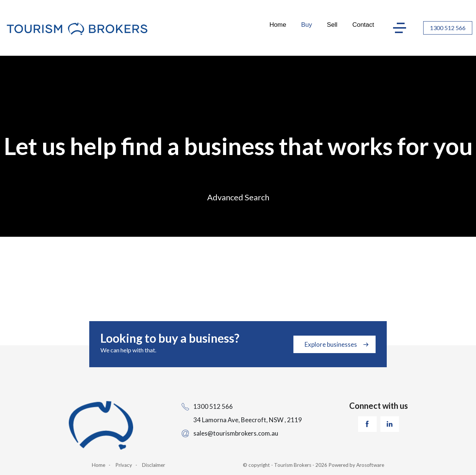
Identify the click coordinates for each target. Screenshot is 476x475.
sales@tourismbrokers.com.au (236, 433)
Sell (332, 25)
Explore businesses (331, 344)
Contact (363, 25)
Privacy (124, 465)
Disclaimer (154, 465)
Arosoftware (370, 465)
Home (278, 25)
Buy (307, 25)
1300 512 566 (448, 28)
